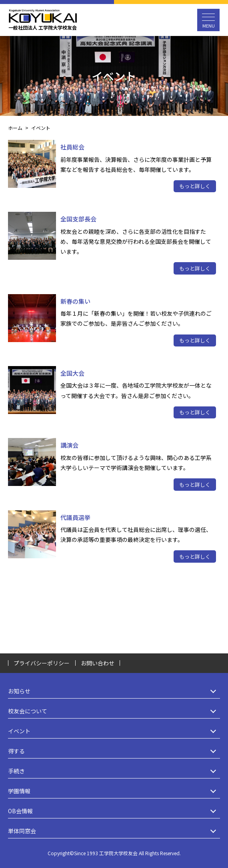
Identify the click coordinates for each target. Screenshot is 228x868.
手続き (114, 771)
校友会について (114, 711)
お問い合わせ (98, 663)
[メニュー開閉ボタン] (208, 20)
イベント (114, 731)
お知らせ (114, 691)
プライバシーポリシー (42, 663)
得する (114, 751)
